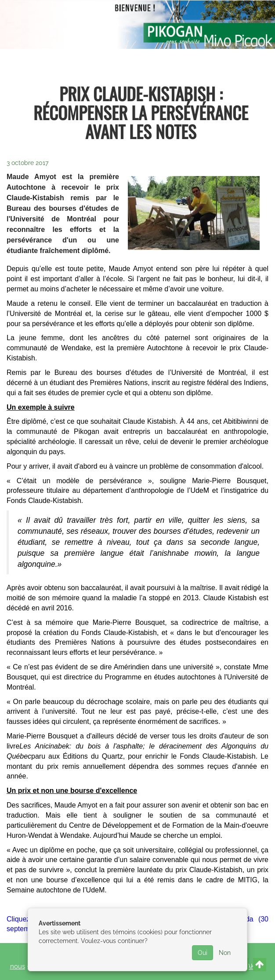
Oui (203, 953)
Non (225, 953)
